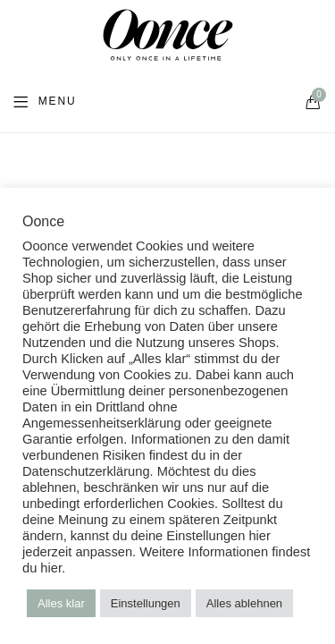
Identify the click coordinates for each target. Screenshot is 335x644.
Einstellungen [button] (146, 603)
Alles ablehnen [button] (244, 603)
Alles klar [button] (61, 603)
